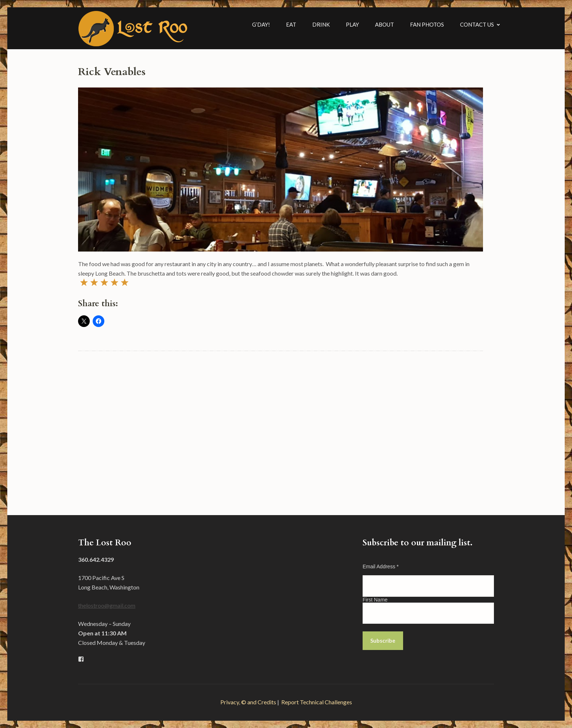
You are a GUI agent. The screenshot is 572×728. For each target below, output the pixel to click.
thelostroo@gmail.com (107, 605)
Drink (321, 24)
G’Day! (261, 24)
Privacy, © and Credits (248, 702)
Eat (291, 24)
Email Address (381, 567)
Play (352, 24)
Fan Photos (427, 24)
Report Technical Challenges (317, 702)
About (384, 24)
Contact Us (477, 24)
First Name (375, 600)
